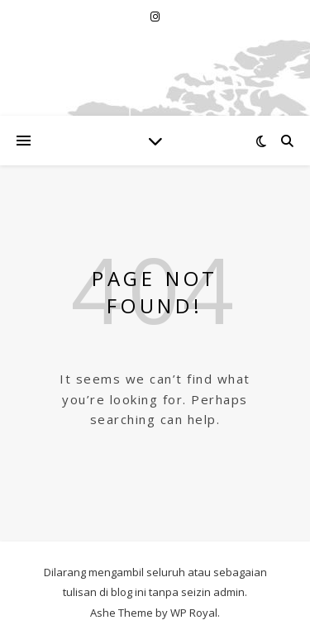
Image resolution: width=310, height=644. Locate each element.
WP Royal (194, 613)
